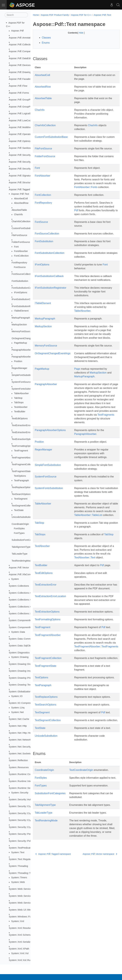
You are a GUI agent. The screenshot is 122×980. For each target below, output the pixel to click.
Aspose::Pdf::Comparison (22, 51)
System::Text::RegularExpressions (26, 859)
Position (18, 361)
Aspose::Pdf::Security (20, 155)
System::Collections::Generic (24, 600)
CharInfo (18, 214)
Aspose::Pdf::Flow (18, 86)
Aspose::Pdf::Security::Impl (23, 169)
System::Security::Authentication (25, 799)
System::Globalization (20, 692)
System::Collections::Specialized (25, 613)
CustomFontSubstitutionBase (26, 228)
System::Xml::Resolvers (21, 928)
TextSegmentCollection (23, 506)
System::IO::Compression (22, 703)
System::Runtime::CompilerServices (27, 774)
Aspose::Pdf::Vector (19, 568)
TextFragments (106, 418)
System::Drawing (20, 657)
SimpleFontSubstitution (23, 375)
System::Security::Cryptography (25, 806)
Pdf (76, 214)
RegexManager (19, 368)
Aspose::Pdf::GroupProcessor (24, 100)
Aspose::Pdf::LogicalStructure (24, 113)
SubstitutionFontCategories (25, 540)
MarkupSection (19, 325)
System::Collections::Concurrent (25, 593)
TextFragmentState (21, 471)
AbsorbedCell (21, 199)
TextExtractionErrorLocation (26, 432)
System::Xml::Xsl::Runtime (22, 960)
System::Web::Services (21, 889)
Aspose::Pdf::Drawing (20, 72)
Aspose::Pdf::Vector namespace (94, 865)
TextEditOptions (20, 418)
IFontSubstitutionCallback (25, 299)
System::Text (18, 852)
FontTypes (19, 533)
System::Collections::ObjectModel (26, 607)
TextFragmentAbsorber (23, 458)
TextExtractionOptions (23, 439)
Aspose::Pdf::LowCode (20, 120)
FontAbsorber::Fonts (86, 190)
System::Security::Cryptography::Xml (28, 827)
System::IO (17, 696)
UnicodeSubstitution (22, 517)
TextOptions (20, 476)
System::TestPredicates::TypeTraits (27, 848)
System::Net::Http (18, 726)
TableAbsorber (21, 393)
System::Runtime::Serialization (24, 788)
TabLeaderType (19, 554)
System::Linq (18, 708)
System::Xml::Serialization (22, 942)
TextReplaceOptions (22, 487)
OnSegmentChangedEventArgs (28, 338)
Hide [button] (78, 36)
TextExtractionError (21, 425)
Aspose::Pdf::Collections (21, 45)
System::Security (20, 793)
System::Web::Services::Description (27, 896)
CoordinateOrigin (20, 524)
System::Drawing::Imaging (22, 671)
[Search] (16, 15)
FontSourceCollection (23, 274)
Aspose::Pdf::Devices (20, 65)
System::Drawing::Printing (22, 678)
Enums (46, 46)
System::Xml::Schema (20, 935)
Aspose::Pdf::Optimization (22, 141)
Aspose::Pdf (17, 31)
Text (72, 773)
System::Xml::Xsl (20, 953)
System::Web (18, 882)
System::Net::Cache (19, 719)
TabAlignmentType (21, 547)
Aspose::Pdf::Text (20, 194)
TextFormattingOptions (23, 446)
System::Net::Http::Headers (23, 733)
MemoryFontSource (22, 331)
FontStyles (19, 528)
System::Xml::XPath (19, 949)
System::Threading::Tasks (22, 873)
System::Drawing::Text (20, 685)
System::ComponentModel (22, 620)
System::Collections (19, 586)
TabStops (19, 402)
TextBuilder (20, 411)
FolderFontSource (21, 242)
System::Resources (19, 767)
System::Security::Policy (21, 841)
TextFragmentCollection (24, 464)
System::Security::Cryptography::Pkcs (28, 813)
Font (16, 247)
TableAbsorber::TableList (88, 518)
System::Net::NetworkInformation (26, 740)
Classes (46, 41)
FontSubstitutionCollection (25, 288)
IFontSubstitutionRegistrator (26, 306)
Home (36, 15)
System (15, 579)
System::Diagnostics (19, 653)
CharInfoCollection (21, 221)
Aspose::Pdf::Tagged (19, 189)
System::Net (17, 712)
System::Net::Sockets (20, 754)
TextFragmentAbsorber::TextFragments (96, 650)
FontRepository (19, 263)
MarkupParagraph (21, 318)
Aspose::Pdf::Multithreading (23, 127)
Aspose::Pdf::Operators (21, 134)
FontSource (20, 267)
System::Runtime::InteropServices (26, 781)
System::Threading (19, 866)
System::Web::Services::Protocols (26, 903)
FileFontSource (19, 235)
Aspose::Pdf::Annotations (22, 38)
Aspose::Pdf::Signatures (21, 176)
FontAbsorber (21, 251)
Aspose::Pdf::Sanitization (22, 148)
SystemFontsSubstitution (24, 389)
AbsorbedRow (21, 203)
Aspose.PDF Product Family (55, 15)
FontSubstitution (20, 281)
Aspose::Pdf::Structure (20, 182)
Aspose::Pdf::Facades (20, 79)
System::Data (18, 632)
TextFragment (21, 451)
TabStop (18, 398)
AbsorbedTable (19, 210)
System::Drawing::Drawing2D (24, 664)
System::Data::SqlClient (21, 646)
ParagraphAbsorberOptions (25, 357)
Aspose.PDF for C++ (81, 15)
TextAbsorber (21, 407)
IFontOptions (20, 292)
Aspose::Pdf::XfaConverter (22, 574)
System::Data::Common (21, 639)
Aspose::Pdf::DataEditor (21, 58)
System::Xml (18, 921)
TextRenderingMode (22, 561)
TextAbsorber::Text (85, 561)
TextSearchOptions (21, 494)
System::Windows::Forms (22, 917)
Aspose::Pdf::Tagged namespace (53, 865)
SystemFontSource (21, 382)
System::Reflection (18, 760)
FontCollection (21, 256)
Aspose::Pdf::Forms (19, 93)
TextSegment (21, 499)
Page (77, 372)
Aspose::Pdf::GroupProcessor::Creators (29, 107)
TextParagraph (21, 480)
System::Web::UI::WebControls (25, 910)
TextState (19, 510)
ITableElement (21, 311)
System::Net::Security (20, 747)
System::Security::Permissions (24, 834)
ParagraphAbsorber (22, 350)
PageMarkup (20, 343)
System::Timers (19, 877)
